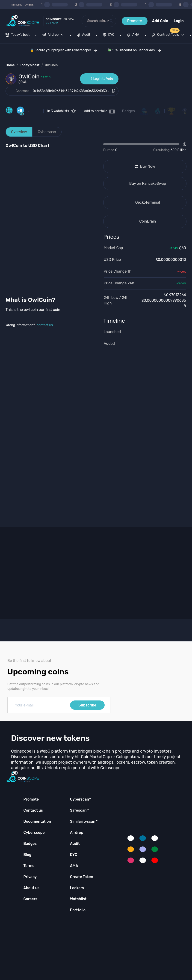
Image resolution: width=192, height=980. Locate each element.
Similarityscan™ (84, 821)
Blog (28, 855)
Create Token (82, 877)
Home (10, 65)
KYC (74, 855)
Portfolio (78, 910)
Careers (30, 899)
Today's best (30, 65)
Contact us (33, 810)
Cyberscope (34, 833)
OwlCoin (51, 65)
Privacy (30, 877)
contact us (45, 325)
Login (179, 21)
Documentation (37, 821)
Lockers (77, 888)
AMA (74, 866)
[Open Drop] (145, 147)
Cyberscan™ (81, 799)
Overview (19, 132)
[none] (54, 35)
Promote (135, 21)
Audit (75, 844)
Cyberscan (47, 132)
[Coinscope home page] (23, 21)
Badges (129, 111)
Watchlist (78, 899)
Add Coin (160, 21)
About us (31, 888)
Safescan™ (80, 810)
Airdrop (77, 833)
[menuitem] (18, 35)
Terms (29, 866)
